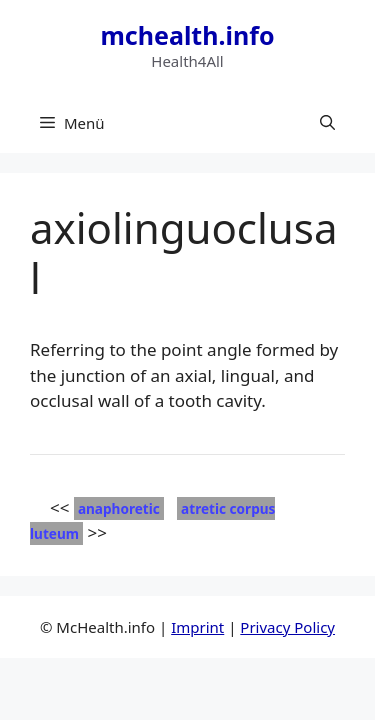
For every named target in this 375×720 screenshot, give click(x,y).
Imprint (197, 627)
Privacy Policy (287, 627)
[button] (327, 123)
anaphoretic (119, 508)
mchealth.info (187, 35)
